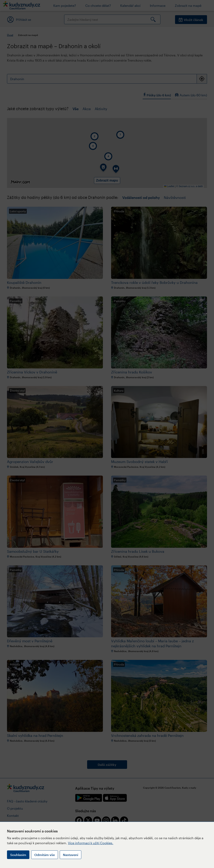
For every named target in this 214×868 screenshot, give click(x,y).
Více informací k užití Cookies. (91, 843)
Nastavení (71, 855)
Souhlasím (18, 855)
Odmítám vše (45, 855)
